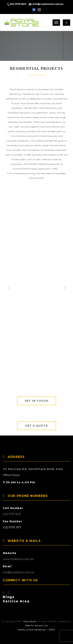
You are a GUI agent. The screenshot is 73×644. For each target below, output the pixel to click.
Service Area (16, 601)
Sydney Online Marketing (31, 630)
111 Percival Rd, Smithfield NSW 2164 (33, 469)
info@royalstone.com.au (18, 572)
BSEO (52, 630)
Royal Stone (30, 621)
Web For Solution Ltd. (37, 625)
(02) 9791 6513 (12, 514)
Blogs (9, 597)
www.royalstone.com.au (18, 559)
